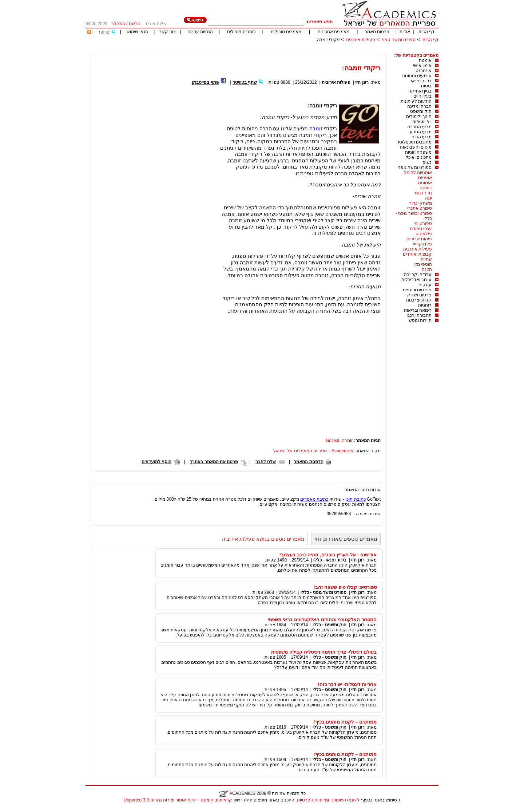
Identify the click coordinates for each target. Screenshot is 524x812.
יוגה (428, 198)
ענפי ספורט (421, 229)
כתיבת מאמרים (314, 499)
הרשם (135, 24)
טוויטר (104, 32)
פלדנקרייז (422, 244)
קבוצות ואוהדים (417, 254)
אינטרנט (424, 71)
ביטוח (426, 86)
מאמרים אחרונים (334, 32)
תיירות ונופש (420, 320)
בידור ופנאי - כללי (330, 560)
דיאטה (426, 188)
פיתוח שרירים (419, 239)
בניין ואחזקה (420, 91)
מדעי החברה (419, 127)
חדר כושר (423, 193)
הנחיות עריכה (200, 32)
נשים (427, 162)
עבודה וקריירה (418, 275)
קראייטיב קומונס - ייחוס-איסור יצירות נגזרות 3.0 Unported (178, 800)
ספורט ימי (423, 224)
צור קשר (167, 32)
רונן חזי (362, 82)
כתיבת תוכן (355, 499)
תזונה (427, 269)
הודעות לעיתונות (416, 101)
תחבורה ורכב (419, 315)
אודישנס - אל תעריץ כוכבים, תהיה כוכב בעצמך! (328, 555)
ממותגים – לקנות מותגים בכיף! (345, 722)
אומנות (425, 60)
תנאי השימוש (344, 800)
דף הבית (426, 32)
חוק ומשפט (421, 111)
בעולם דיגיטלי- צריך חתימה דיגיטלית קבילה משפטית (324, 652)
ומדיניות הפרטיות (313, 800)
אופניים (425, 178)
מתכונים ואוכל (419, 157)
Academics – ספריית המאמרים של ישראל (313, 451)
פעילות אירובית (360, 40)
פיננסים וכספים (417, 290)
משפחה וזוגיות (418, 152)
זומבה (316, 129)
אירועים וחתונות (417, 76)
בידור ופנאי (421, 81)
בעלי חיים (422, 96)
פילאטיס (424, 234)
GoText (333, 441)
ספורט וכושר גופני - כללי (323, 592)
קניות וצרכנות (419, 300)
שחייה (426, 259)
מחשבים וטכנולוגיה (414, 142)
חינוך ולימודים (419, 117)
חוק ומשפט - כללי (330, 625)
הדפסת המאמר (308, 462)
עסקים (425, 285)
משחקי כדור (420, 203)
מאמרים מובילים (286, 32)
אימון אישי (422, 66)
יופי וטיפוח (422, 122)
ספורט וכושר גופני (399, 40)
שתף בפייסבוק (206, 82)
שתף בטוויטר (245, 82)
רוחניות (425, 305)
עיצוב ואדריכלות (416, 280)
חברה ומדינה (419, 106)
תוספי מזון (423, 264)
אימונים (425, 183)
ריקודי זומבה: (328, 40)
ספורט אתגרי (420, 208)
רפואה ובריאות (418, 310)
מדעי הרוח (422, 137)
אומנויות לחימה (418, 173)
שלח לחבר (266, 462)
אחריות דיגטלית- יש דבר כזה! (347, 684)
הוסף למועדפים (156, 462)
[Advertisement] (306, 50)
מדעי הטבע (421, 132)
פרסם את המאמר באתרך (214, 462)
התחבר (118, 24)
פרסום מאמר (377, 32)
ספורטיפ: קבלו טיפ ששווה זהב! (345, 587)
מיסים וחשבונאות (416, 147)
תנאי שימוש (137, 32)
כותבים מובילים (241, 32)
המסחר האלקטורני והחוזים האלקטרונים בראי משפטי (322, 620)
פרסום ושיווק (419, 295)
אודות (405, 32)
